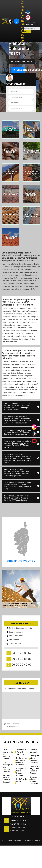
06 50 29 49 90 (22, 35)
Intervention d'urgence (19, 70)
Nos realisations (22, 61)
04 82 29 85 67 (22, 7)
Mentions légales (34, 841)
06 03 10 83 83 (22, 21)
